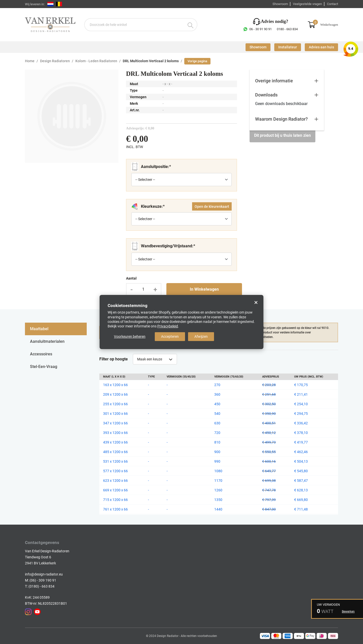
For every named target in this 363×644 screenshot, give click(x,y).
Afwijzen (201, 336)
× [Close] (256, 302)
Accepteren (170, 336)
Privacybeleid (168, 326)
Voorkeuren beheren (130, 336)
